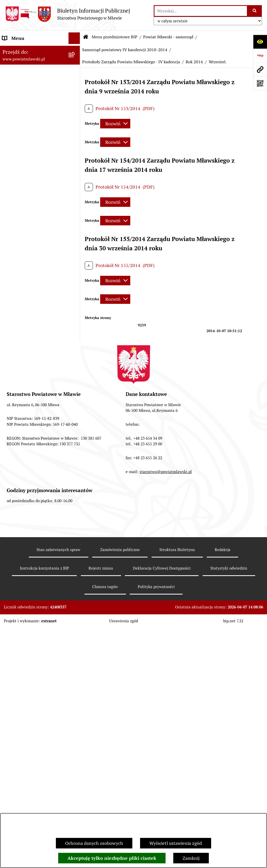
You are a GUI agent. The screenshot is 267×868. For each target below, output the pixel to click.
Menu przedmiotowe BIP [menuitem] (28, 50)
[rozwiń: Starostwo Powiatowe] (75, 780)
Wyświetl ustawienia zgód (176, 843)
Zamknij (191, 858)
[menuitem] (40, 65)
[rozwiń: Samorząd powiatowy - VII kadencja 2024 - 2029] (75, 153)
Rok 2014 (194, 62)
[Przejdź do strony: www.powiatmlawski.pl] (260, 69)
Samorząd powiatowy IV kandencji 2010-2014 (125, 50)
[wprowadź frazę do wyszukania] (201, 11)
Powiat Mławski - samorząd (168, 37)
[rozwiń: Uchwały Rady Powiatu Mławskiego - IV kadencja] (75, 313)
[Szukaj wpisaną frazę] (255, 11)
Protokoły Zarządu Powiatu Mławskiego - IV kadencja (131, 62)
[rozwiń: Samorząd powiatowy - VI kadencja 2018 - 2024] (75, 175)
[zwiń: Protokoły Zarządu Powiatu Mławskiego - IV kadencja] (75, 400)
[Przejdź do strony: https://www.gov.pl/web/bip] (260, 56)
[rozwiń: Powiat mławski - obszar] (75, 116)
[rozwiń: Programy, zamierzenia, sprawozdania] (75, 94)
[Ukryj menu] (74, 38)
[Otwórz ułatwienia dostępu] (260, 42)
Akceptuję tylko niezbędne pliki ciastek (112, 858)
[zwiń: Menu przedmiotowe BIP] (75, 50)
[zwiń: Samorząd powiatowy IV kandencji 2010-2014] (75, 219)
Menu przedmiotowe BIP (115, 37)
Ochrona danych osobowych (94, 843)
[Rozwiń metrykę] (115, 124)
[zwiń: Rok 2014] (75, 428)
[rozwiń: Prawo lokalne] (75, 79)
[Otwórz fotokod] (260, 83)
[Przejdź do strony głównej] (68, 14)
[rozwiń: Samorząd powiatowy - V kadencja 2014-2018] (75, 197)
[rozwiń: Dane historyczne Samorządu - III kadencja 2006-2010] (75, 629)
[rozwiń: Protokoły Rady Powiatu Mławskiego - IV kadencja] (75, 371)
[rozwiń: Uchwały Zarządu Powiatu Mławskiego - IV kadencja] (75, 342)
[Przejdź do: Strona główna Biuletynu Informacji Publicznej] (86, 37)
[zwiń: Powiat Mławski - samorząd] (75, 131)
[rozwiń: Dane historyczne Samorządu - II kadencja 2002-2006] (75, 658)
